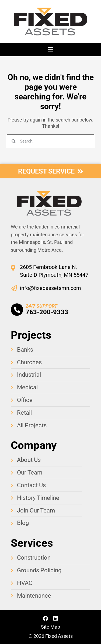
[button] (50, 50)
